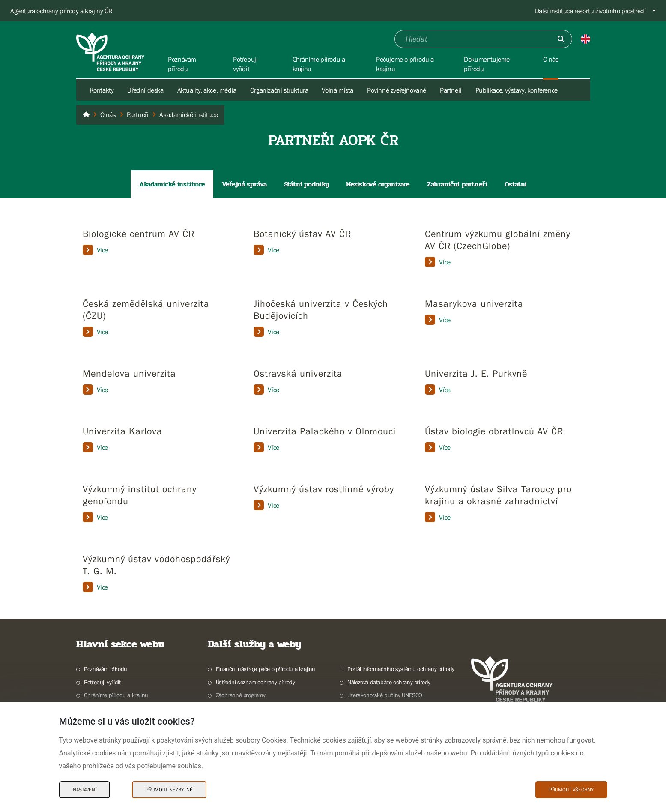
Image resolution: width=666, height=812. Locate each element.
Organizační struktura (279, 90)
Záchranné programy (241, 695)
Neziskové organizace (378, 184)
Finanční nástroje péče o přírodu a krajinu (266, 669)
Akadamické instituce (172, 184)
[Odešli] (561, 39)
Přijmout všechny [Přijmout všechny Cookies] (571, 790)
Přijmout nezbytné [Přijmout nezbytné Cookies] (169, 790)
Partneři (451, 90)
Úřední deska (145, 90)
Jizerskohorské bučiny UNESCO (385, 695)
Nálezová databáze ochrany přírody (389, 682)
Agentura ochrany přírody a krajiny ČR (61, 11)
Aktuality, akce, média (207, 90)
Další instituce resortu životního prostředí (590, 11)
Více (95, 250)
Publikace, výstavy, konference (517, 90)
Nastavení (85, 790)
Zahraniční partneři (457, 184)
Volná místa (337, 90)
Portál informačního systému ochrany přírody (401, 669)
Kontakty (102, 90)
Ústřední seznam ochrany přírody (255, 682)
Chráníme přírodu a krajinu (116, 695)
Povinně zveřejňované (397, 90)
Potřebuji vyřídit (102, 682)
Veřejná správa (244, 184)
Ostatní (516, 184)
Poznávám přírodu (106, 669)
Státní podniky (306, 184)
